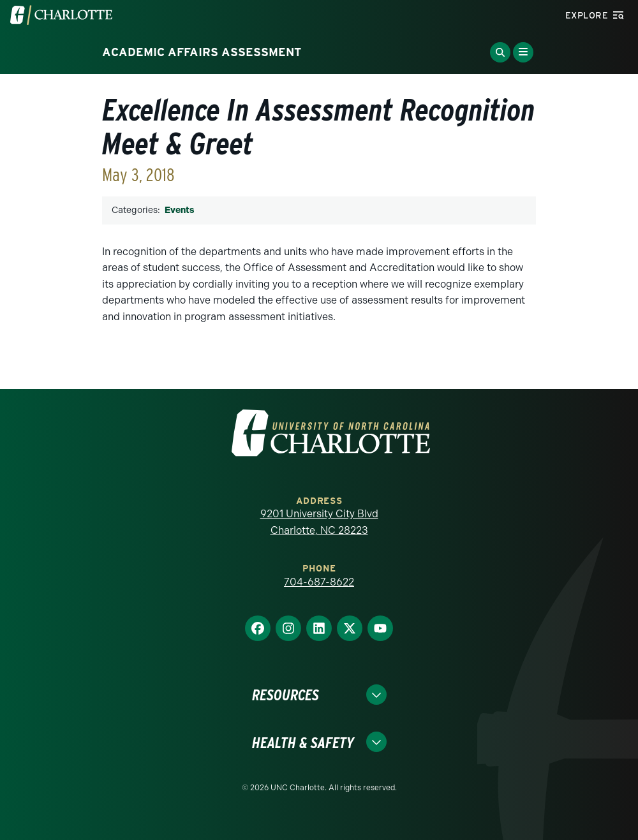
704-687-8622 (319, 582)
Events (179, 210)
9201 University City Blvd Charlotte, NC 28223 (319, 522)
